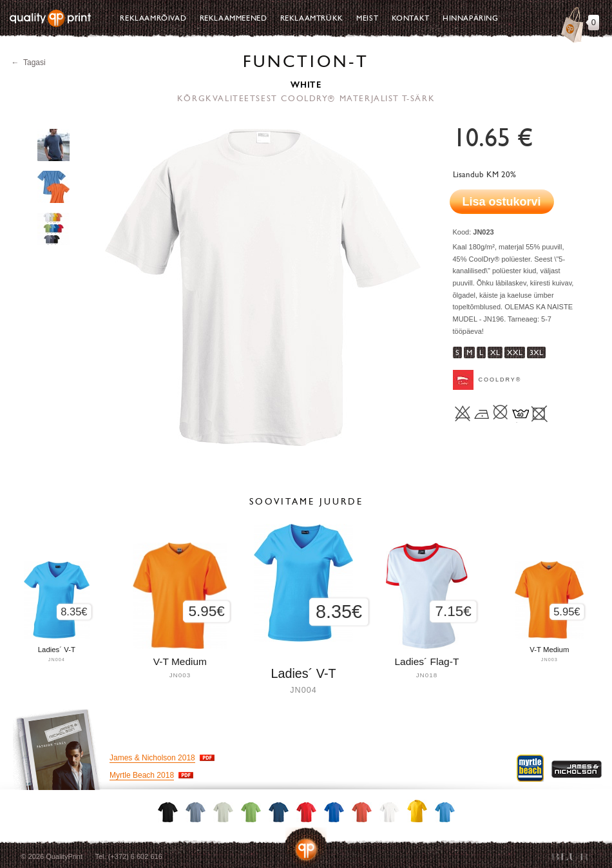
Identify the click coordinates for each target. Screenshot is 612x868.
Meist (367, 18)
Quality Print (50, 18)
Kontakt (411, 18)
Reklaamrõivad (153, 18)
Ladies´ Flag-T (426, 661)
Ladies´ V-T (303, 673)
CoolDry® (500, 380)
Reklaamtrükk (312, 18)
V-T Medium (549, 650)
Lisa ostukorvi (502, 202)
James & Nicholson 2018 (152, 758)
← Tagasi (29, 63)
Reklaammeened (234, 18)
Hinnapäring (471, 18)
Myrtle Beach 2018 (142, 775)
